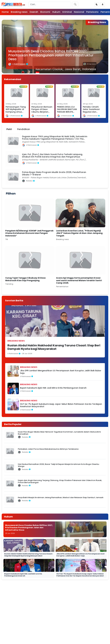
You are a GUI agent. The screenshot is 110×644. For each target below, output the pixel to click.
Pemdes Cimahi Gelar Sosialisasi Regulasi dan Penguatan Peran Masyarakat (92, 112)
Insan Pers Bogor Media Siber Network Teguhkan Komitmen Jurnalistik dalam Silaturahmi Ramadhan (59, 433)
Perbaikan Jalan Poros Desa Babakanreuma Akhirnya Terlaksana (48, 449)
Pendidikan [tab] (24, 129)
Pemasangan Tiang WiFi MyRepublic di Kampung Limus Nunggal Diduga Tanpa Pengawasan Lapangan (16, 113)
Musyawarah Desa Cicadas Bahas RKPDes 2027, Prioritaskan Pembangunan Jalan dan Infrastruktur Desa (51, 55)
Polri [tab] (9, 129)
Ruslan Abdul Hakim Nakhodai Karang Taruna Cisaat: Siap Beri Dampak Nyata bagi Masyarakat (54, 347)
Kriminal (67, 12)
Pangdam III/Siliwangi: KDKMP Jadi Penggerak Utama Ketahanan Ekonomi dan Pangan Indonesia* (29, 233)
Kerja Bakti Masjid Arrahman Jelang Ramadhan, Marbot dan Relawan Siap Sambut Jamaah (61, 497)
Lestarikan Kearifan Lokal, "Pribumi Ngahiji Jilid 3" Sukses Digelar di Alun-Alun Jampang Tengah (79, 233)
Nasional (79, 12)
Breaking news (19, 12)
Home (5, 12)
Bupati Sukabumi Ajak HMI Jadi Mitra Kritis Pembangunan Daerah (53, 388)
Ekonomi (45, 12)
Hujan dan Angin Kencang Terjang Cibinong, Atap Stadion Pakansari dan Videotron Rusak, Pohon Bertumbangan (60, 481)
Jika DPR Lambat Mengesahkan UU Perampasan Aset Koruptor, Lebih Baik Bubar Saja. (61, 372)
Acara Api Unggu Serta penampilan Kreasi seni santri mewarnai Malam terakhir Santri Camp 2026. (79, 281)
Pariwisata (92, 12)
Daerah (34, 12)
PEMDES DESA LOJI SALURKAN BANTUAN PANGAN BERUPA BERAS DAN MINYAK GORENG (67, 112)
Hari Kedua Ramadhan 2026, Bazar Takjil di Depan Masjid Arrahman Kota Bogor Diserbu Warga (59, 465)
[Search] (50, 4)
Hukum (56, 12)
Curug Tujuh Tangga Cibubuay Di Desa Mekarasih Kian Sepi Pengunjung (25, 279)
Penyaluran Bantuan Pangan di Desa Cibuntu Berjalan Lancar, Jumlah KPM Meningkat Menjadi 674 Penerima (42, 113)
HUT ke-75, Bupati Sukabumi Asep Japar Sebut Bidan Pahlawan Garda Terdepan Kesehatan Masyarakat (61, 405)
